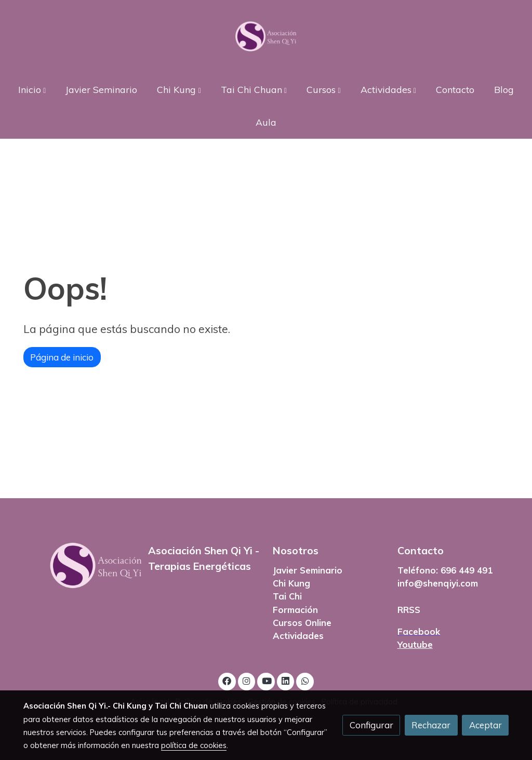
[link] (266, 36)
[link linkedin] (286, 680)
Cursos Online (302, 623)
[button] (32, 89)
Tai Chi (287, 596)
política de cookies (194, 745)
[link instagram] (247, 680)
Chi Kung (291, 583)
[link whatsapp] (305, 680)
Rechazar (431, 725)
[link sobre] (79, 565)
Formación (295, 610)
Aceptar (486, 725)
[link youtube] (267, 680)
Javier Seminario (308, 570)
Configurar (371, 725)
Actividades (298, 636)
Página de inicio (62, 357)
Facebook (419, 631)
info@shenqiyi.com (438, 583)
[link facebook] (227, 680)
